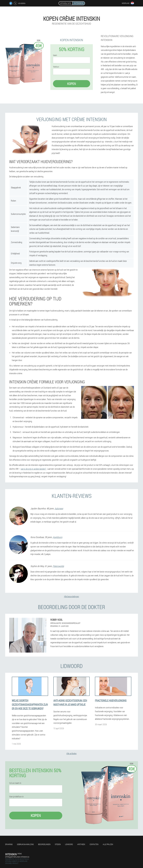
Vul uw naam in (15, 783)
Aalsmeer (59, 508)
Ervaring (9, 844)
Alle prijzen (108, 844)
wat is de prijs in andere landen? (34, 469)
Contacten (94, 844)
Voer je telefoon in (16, 797)
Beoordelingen (44, 844)
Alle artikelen (71, 753)
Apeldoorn (58, 537)
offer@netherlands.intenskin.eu (17, 857)
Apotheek (81, 844)
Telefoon (56, 67)
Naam (55, 55)
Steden (58, 844)
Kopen (71, 84)
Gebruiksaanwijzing (25, 844)
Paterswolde (58, 566)
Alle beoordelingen (71, 596)
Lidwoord (69, 844)
